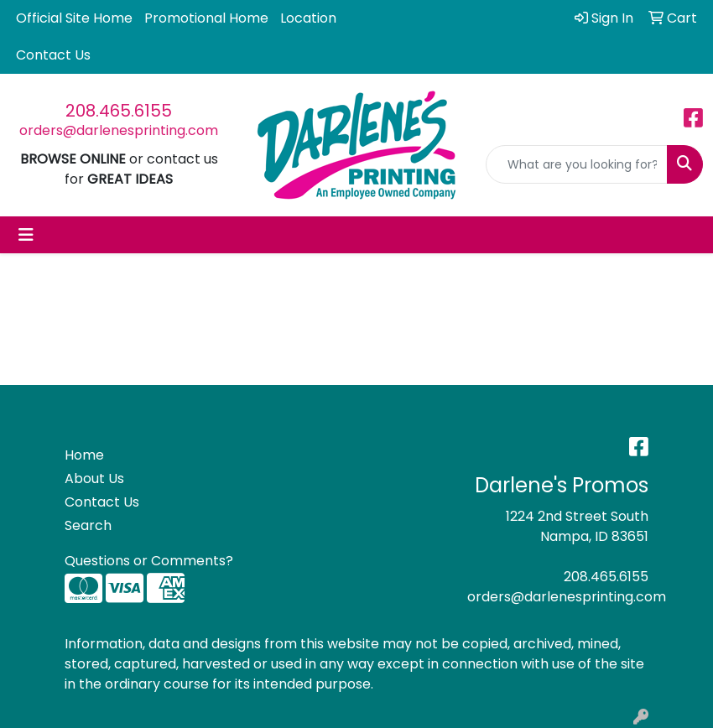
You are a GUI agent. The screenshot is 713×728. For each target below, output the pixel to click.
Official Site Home (74, 18)
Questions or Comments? (149, 561)
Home (84, 455)
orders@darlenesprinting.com (119, 130)
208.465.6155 (119, 111)
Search (88, 525)
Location (308, 18)
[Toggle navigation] (26, 235)
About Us (94, 478)
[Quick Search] (577, 164)
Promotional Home (206, 18)
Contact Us (53, 55)
